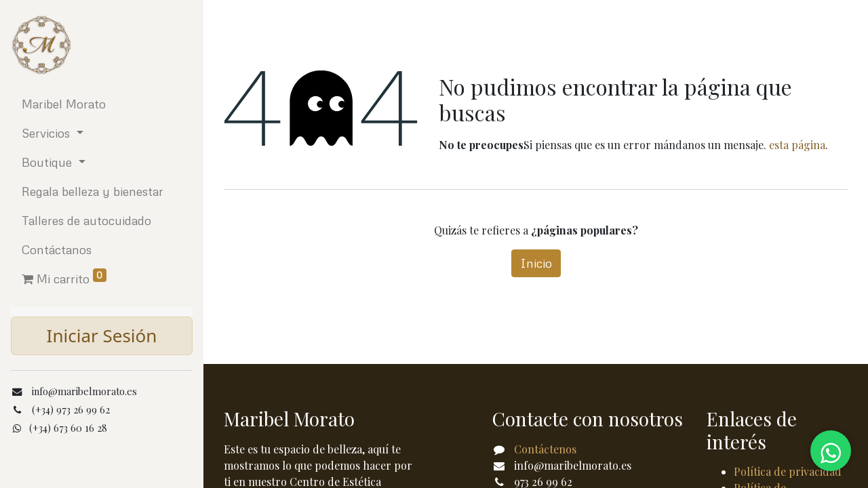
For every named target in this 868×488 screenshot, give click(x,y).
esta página (797, 145)
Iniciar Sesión (102, 335)
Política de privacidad (788, 471)
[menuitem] (102, 104)
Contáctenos (545, 449)
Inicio (536, 263)
